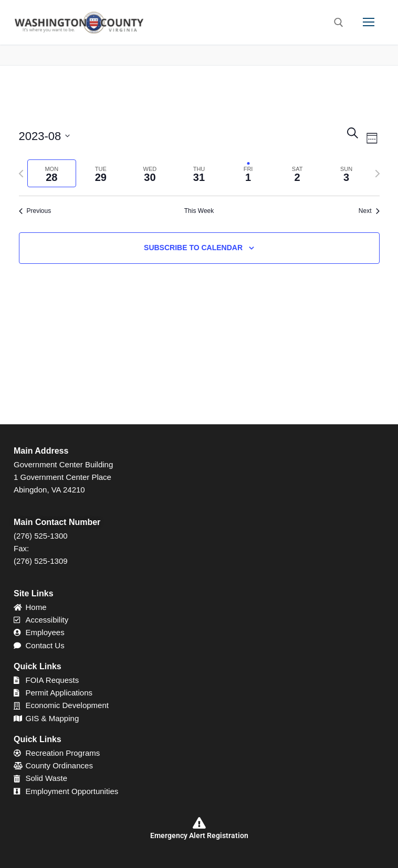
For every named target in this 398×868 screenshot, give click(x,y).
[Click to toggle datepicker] (45, 136)
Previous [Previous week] (35, 211)
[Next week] (378, 174)
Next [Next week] (369, 211)
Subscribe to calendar (193, 248)
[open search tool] (339, 23)
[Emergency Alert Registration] (199, 823)
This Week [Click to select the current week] (199, 211)
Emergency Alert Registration (199, 835)
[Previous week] (21, 174)
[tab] (52, 173)
